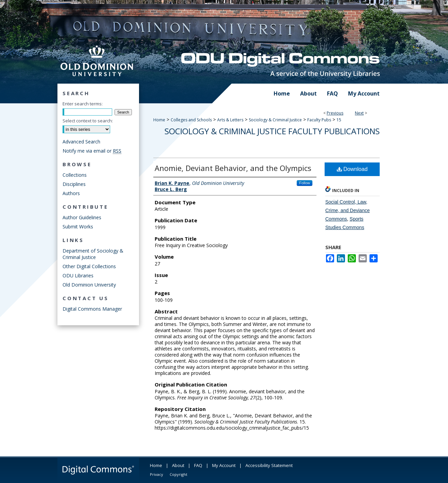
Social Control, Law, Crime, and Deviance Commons (348, 210)
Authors (71, 193)
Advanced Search (81, 142)
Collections (75, 175)
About (178, 465)
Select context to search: (88, 121)
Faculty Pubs (319, 120)
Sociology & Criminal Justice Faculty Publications (272, 131)
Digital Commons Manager (92, 309)
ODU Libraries (78, 275)
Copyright (178, 474)
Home (159, 120)
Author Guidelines (82, 217)
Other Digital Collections (89, 266)
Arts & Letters (230, 120)
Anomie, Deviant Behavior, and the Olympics (233, 168)
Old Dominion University (89, 285)
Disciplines (74, 184)
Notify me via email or (92, 151)
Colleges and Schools (191, 120)
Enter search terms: (83, 104)
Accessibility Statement (269, 465)
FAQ (198, 465)
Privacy (157, 474)
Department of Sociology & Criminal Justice (93, 254)
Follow (305, 183)
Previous (335, 113)
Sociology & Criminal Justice (275, 120)
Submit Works (78, 227)
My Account (224, 465)
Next (359, 113)
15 (339, 120)
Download (352, 169)
